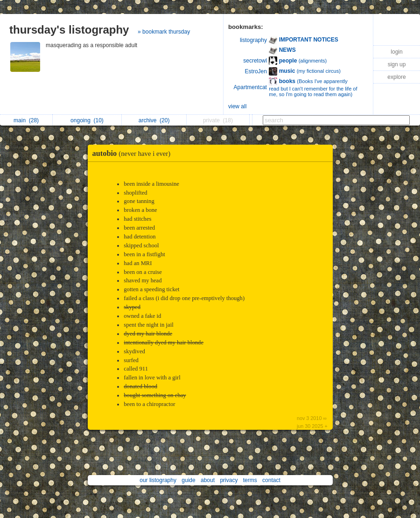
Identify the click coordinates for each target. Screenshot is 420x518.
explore (396, 77)
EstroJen (256, 71)
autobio (134, 153)
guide (188, 480)
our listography (158, 480)
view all (237, 106)
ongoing (87, 120)
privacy (229, 480)
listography (253, 40)
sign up (397, 64)
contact (271, 480)
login (396, 52)
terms (250, 480)
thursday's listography (69, 30)
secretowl (255, 61)
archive (154, 120)
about (208, 480)
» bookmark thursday (164, 32)
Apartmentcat (250, 87)
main (26, 120)
